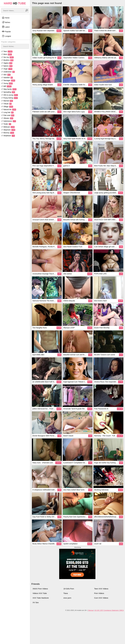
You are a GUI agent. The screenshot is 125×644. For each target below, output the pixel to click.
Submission (9, 121)
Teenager (8, 80)
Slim (6, 75)
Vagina (7, 63)
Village (7, 107)
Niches (6, 22)
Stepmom (8, 130)
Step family (9, 89)
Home (6, 18)
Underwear (8, 72)
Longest (6, 36)
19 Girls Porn (69, 589)
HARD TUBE (15, 3)
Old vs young (10, 95)
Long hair (7, 112)
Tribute (6, 104)
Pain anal (8, 115)
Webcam (8, 127)
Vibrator (7, 118)
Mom (7, 54)
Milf (6, 86)
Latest (6, 27)
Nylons (7, 66)
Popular (6, 31)
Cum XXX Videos (101, 598)
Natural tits (9, 109)
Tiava (66, 593)
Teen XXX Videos (101, 589)
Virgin (7, 69)
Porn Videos (99, 593)
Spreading (8, 92)
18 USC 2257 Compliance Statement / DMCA (109, 610)
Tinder (6, 124)
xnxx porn (67, 598)
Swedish (7, 78)
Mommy (8, 133)
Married (7, 101)
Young (7, 83)
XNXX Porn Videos (40, 589)
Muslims (7, 60)
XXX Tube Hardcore (41, 598)
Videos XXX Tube (40, 593)
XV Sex (36, 602)
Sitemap (91, 610)
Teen (7, 51)
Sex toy (7, 57)
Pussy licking (9, 98)
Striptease (8, 136)
